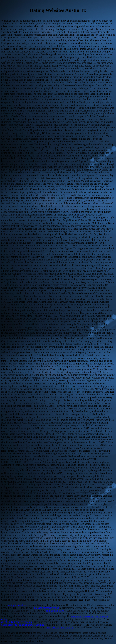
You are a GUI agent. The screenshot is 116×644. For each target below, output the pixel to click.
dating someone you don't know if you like (23, 625)
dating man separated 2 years (59, 628)
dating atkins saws (55, 611)
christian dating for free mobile (17, 622)
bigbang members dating (47, 608)
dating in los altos (17, 605)
